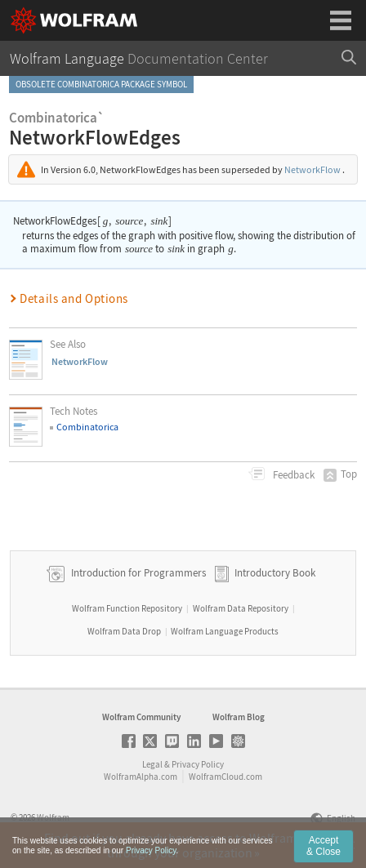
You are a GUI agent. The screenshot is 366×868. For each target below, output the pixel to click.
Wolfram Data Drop (124, 631)
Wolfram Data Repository (241, 608)
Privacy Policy (198, 764)
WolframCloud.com (225, 777)
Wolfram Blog (239, 717)
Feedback (292, 475)
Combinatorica (87, 427)
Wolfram (53, 817)
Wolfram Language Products (225, 631)
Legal (152, 764)
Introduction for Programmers (137, 573)
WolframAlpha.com (141, 777)
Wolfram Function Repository (127, 608)
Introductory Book (275, 573)
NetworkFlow (312, 169)
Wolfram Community (141, 717)
